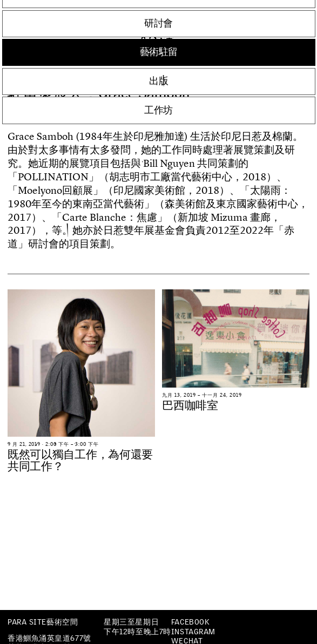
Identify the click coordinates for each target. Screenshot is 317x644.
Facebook (190, 622)
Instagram (193, 632)
